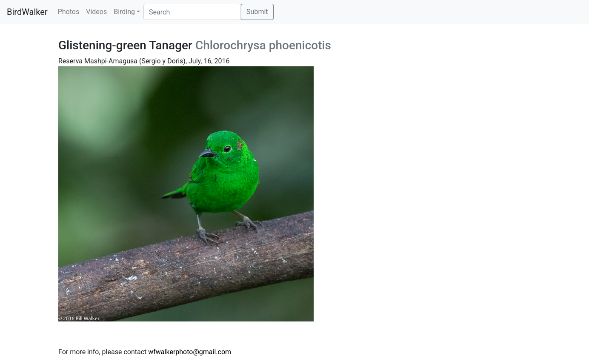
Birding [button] (124, 12)
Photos (69, 12)
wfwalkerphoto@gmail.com (190, 352)
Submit (257, 12)
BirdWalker (27, 12)
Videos (96, 12)
